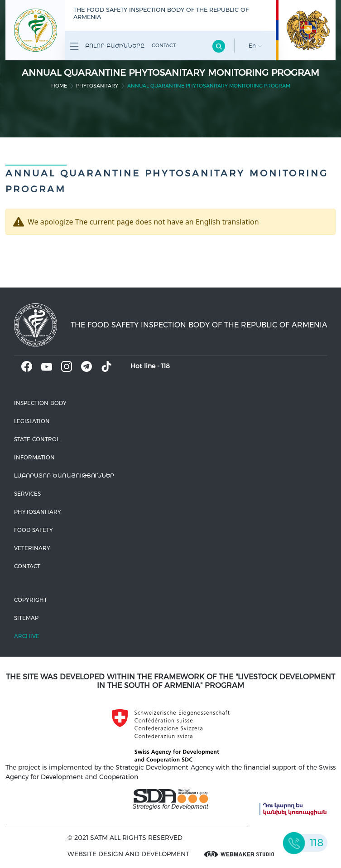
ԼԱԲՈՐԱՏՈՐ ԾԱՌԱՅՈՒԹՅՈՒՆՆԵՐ (64, 475)
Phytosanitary (97, 86)
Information (34, 457)
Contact (164, 45)
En (255, 46)
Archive (27, 636)
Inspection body (40, 403)
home (59, 86)
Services (27, 494)
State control (37, 439)
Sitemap (26, 618)
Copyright (31, 600)
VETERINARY (32, 548)
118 (166, 366)
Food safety (34, 530)
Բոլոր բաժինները (107, 46)
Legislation (32, 421)
